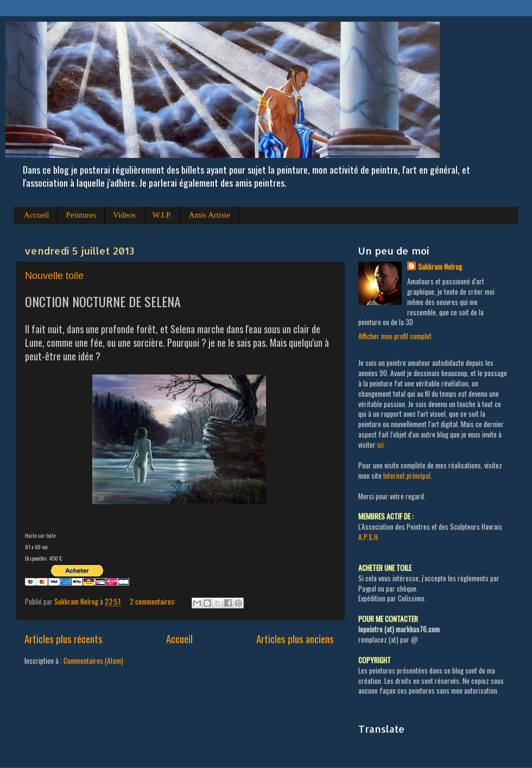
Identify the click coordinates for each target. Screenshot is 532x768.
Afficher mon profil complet (395, 336)
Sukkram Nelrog (440, 267)
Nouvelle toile (54, 276)
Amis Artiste (210, 215)
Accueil (37, 215)
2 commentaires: (154, 601)
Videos (124, 215)
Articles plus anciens (295, 638)
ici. (381, 445)
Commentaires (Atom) (93, 661)
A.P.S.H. (369, 537)
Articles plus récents (64, 638)
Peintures (81, 215)
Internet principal (407, 475)
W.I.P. (162, 215)
